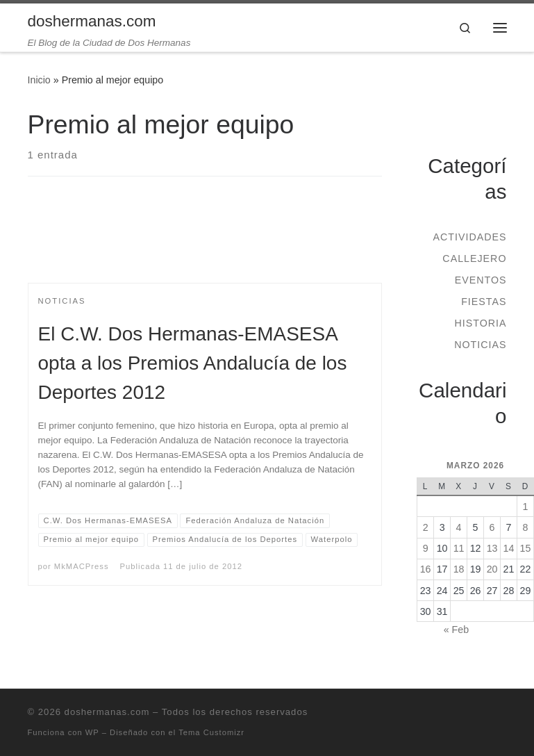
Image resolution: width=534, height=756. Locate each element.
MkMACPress (82, 566)
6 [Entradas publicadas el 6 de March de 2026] (492, 527)
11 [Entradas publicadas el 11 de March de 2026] (459, 548)
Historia (480, 323)
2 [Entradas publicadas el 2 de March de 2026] (426, 527)
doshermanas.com (107, 712)
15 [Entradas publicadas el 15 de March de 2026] (526, 548)
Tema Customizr (211, 732)
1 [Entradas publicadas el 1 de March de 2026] (526, 507)
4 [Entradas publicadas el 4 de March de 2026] (459, 527)
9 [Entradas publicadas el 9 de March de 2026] (426, 548)
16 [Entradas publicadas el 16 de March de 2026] (426, 569)
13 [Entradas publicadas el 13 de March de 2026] (492, 548)
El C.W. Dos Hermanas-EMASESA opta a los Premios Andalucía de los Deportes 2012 (193, 363)
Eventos (481, 280)
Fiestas (484, 302)
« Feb (456, 630)
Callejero (474, 258)
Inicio (39, 80)
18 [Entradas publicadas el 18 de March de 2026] (459, 569)
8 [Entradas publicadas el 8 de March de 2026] (526, 527)
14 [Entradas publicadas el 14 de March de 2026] (509, 548)
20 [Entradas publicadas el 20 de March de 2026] (492, 569)
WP (92, 732)
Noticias (480, 345)
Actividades (469, 237)
